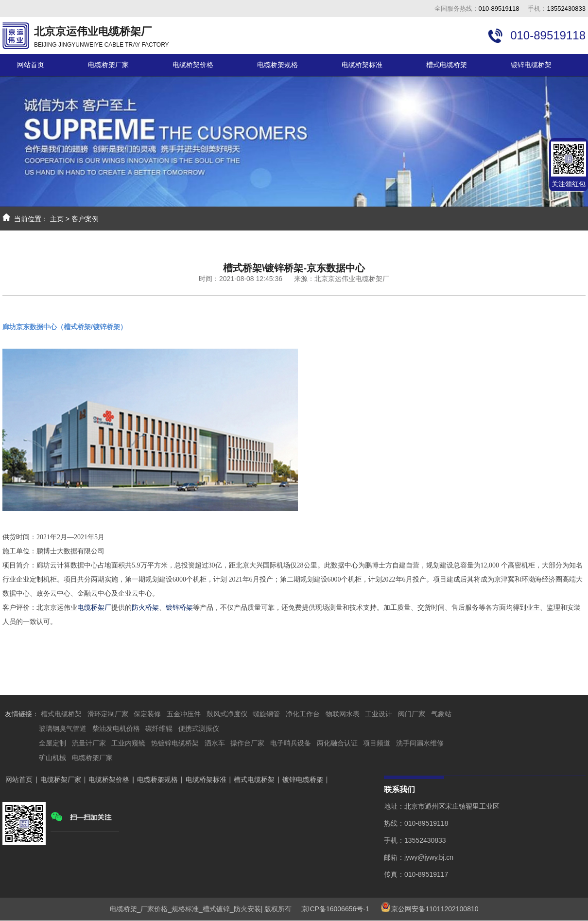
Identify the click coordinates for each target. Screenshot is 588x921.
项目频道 (377, 743)
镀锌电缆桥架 (531, 65)
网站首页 (31, 65)
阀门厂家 (412, 714)
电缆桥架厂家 (108, 65)
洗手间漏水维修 (420, 743)
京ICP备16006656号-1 (331, 909)
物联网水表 (343, 714)
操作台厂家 (247, 743)
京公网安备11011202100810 (435, 909)
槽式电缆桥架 (447, 65)
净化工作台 (303, 714)
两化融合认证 (337, 743)
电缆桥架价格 (193, 65)
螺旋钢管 (266, 714)
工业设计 (379, 714)
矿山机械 (52, 758)
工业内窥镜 (128, 743)
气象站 (441, 714)
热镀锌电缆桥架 (175, 743)
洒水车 (215, 743)
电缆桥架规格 (277, 65)
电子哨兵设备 (291, 743)
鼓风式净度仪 (227, 714)
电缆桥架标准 (362, 65)
